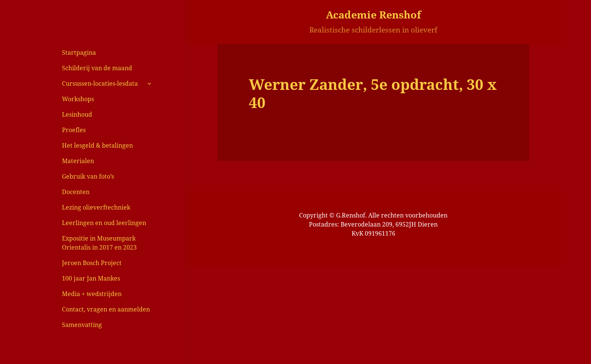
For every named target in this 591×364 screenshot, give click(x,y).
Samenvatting (82, 325)
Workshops (78, 99)
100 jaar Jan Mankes (91, 278)
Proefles (74, 130)
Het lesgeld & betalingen (97, 145)
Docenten (76, 192)
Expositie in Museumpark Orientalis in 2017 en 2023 (99, 243)
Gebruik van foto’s (88, 176)
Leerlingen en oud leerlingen (104, 223)
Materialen (78, 161)
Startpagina (79, 52)
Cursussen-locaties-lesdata (100, 83)
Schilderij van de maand (97, 68)
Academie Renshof (373, 15)
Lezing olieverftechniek (96, 207)
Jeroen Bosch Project (92, 263)
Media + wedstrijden (92, 294)
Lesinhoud (77, 114)
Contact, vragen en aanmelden (106, 309)
